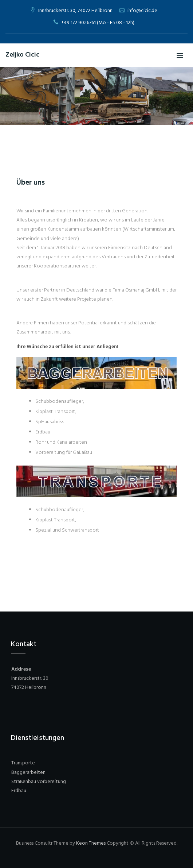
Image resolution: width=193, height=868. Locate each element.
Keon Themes (91, 843)
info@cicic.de (142, 11)
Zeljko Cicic (22, 55)
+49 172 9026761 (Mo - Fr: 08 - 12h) (98, 23)
